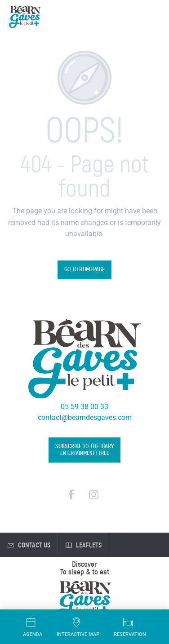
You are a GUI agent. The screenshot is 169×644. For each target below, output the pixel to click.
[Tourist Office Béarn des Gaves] (25, 19)
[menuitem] (84, 564)
